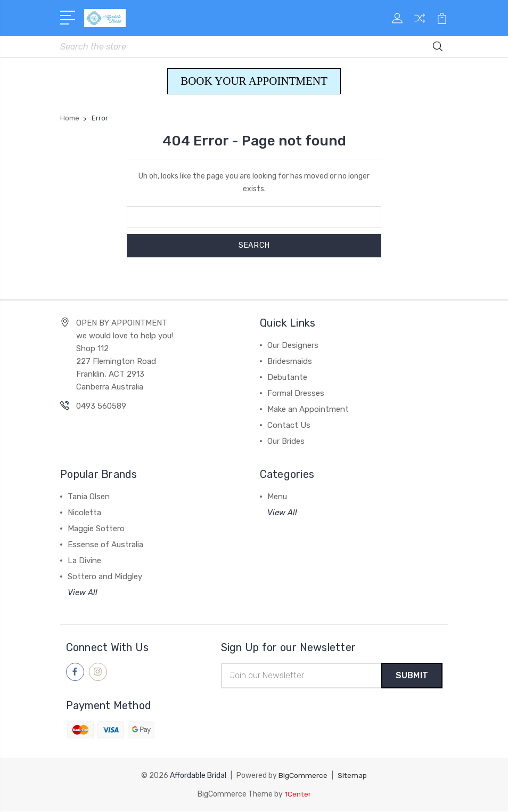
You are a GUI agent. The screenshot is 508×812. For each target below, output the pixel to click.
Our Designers (293, 346)
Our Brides (286, 442)
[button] (254, 82)
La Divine (84, 561)
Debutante (287, 378)
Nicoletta (84, 513)
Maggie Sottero (96, 529)
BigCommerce (303, 777)
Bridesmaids (290, 362)
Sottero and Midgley (105, 577)
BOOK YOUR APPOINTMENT (254, 82)
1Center (297, 795)
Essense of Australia (105, 545)
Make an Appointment (308, 410)
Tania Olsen (89, 497)
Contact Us (289, 426)
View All (83, 593)
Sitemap (353, 777)
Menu (277, 497)
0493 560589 (101, 407)
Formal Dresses (296, 394)
